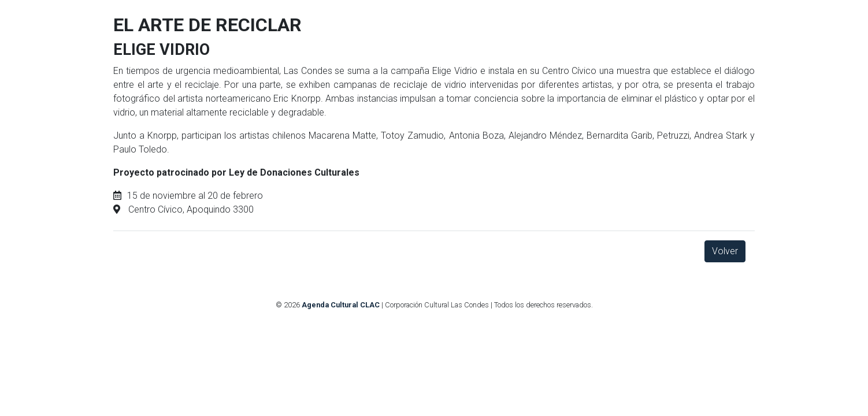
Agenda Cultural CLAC (341, 305)
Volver (725, 251)
